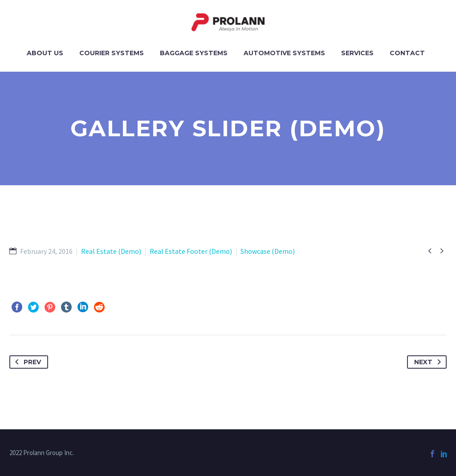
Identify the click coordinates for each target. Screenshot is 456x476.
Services (357, 53)
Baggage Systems (194, 53)
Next (429, 362)
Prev (26, 362)
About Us (45, 53)
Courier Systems (112, 53)
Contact (407, 53)
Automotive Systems (284, 53)
